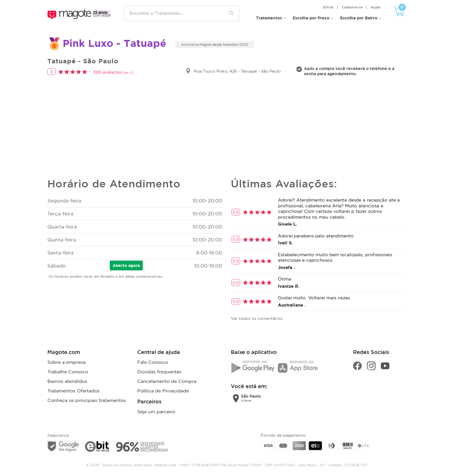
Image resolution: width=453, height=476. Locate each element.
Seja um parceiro (156, 409)
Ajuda (376, 6)
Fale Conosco (153, 361)
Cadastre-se (354, 6)
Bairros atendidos (67, 379)
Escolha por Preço (311, 16)
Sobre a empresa (66, 361)
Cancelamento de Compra (167, 379)
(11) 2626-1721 (356, 463)
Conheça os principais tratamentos (87, 398)
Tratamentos (269, 16)
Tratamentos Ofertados (74, 389)
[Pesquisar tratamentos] (233, 13)
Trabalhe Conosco (68, 370)
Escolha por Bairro (359, 16)
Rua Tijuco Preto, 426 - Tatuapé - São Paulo (237, 70)
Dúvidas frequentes (159, 370)
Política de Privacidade (163, 389)
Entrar (331, 6)
